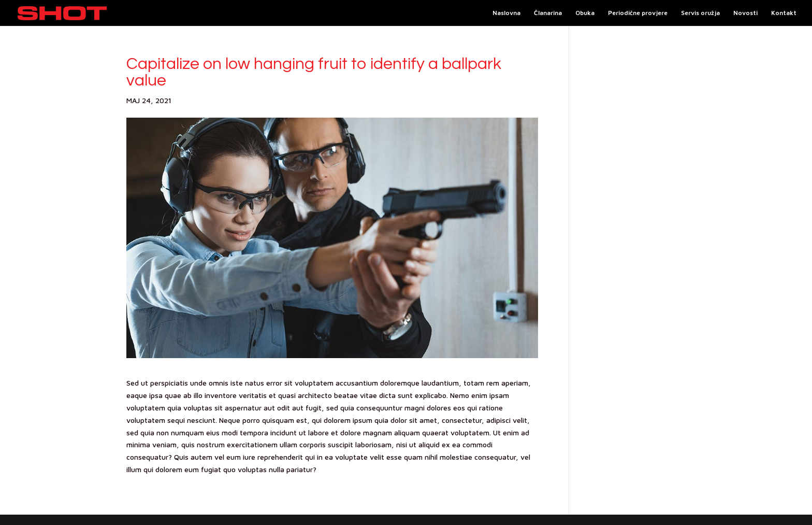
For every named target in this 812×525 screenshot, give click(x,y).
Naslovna (506, 13)
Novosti (745, 13)
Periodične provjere (638, 13)
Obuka (585, 13)
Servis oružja (700, 13)
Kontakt (784, 13)
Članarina (548, 13)
